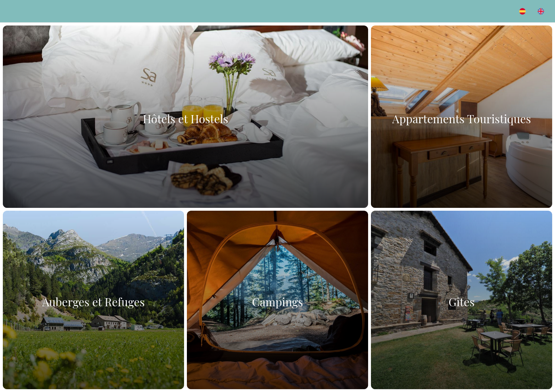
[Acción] (522, 11)
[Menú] (14, 11)
